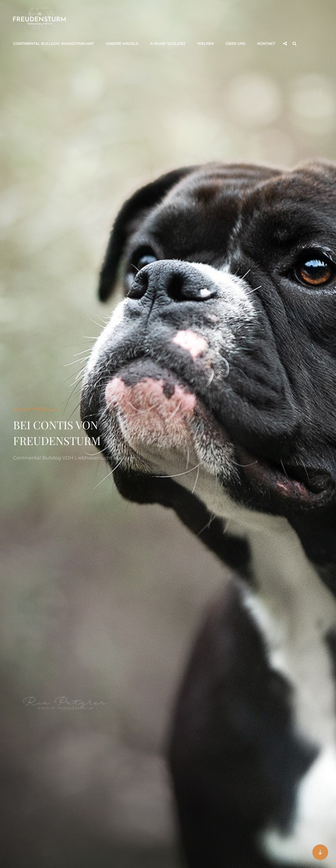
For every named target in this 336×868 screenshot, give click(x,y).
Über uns (235, 44)
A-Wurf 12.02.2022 (168, 44)
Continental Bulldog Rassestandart (54, 44)
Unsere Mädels (122, 44)
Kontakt (266, 44)
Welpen (205, 44)
